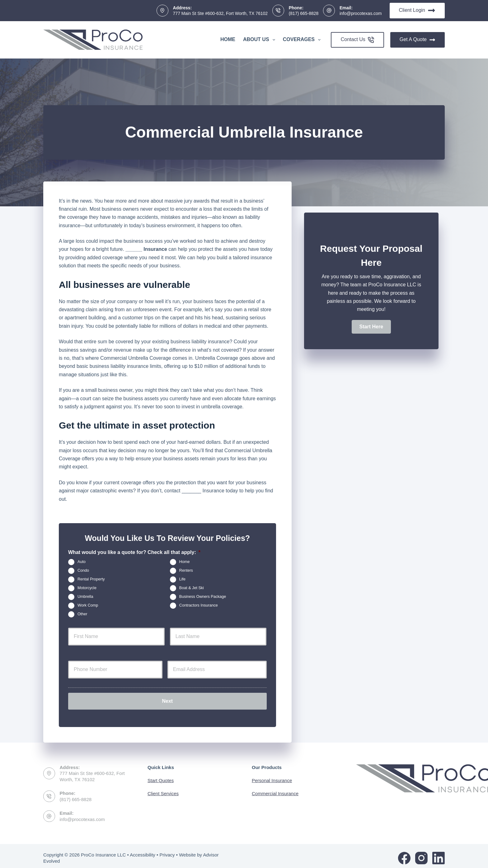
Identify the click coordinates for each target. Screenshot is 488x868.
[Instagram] (421, 854)
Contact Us (357, 40)
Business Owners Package (203, 597)
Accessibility (143, 851)
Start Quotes (161, 776)
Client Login (417, 10)
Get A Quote (418, 40)
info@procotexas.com (361, 13)
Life (182, 579)
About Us (260, 40)
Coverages (303, 40)
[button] (371, 327)
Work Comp (88, 605)
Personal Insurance (272, 776)
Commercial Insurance (275, 789)
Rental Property (91, 579)
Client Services (163, 789)
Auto (82, 562)
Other (82, 614)
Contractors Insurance (199, 605)
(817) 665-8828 (304, 13)
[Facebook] (404, 854)
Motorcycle (87, 588)
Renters (186, 570)
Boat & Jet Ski (192, 588)
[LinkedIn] (439, 854)
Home (228, 39)
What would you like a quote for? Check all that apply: (134, 552)
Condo (83, 570)
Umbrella (85, 597)
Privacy (167, 851)
